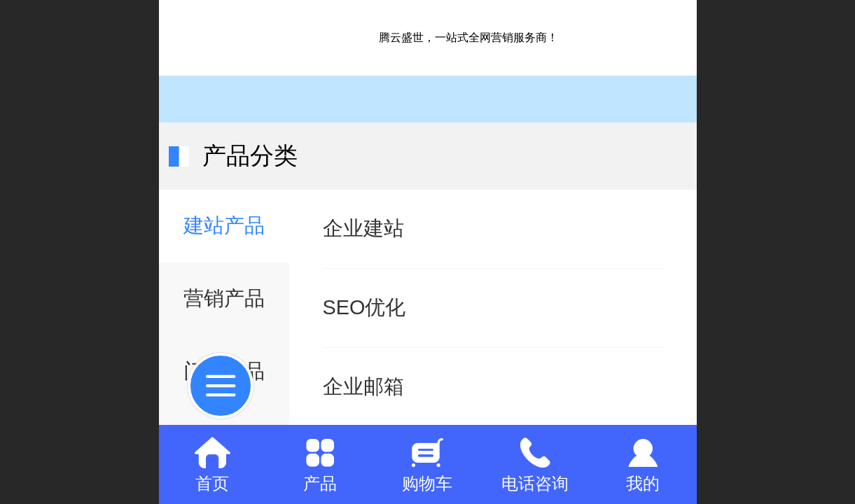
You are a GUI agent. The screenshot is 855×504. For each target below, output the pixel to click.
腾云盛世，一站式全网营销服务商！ (468, 37)
